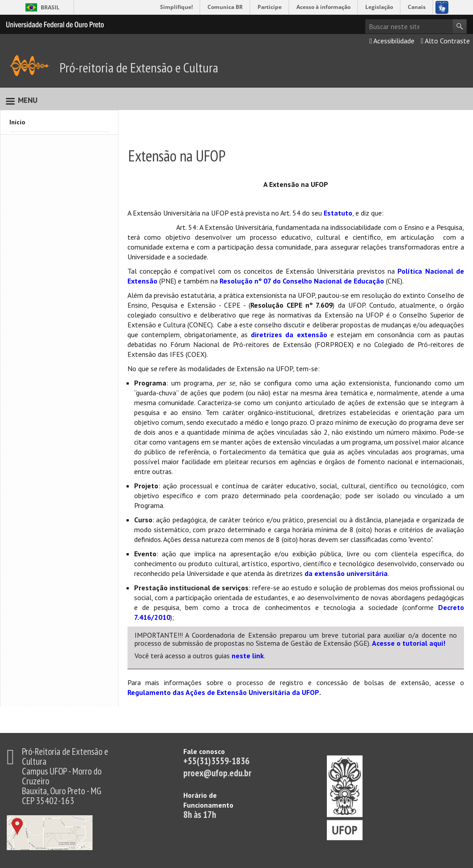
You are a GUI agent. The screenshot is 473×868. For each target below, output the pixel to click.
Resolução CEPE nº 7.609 (291, 305)
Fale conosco (204, 751)
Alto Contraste (445, 41)
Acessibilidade (392, 41)
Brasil (50, 7)
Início (17, 122)
